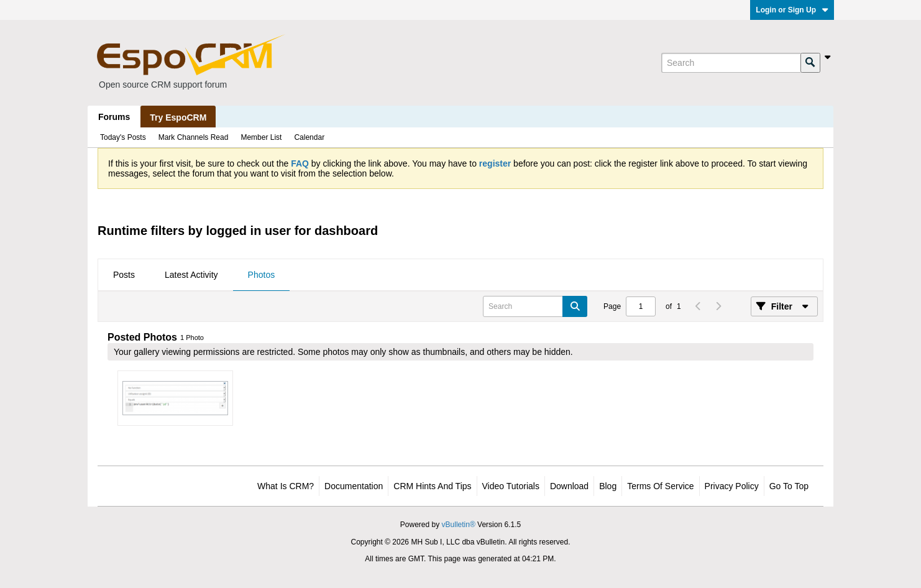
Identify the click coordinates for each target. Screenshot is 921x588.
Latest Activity (191, 275)
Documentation (354, 486)
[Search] (731, 63)
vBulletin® (459, 525)
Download (569, 486)
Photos (262, 275)
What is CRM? (286, 486)
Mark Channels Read (194, 137)
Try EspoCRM (178, 117)
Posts (124, 275)
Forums (114, 117)
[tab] (124, 275)
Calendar (309, 137)
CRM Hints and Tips (432, 486)
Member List (261, 137)
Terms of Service (660, 486)
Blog (608, 486)
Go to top (789, 486)
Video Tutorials (511, 486)
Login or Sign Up (792, 10)
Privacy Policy (732, 486)
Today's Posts (123, 137)
